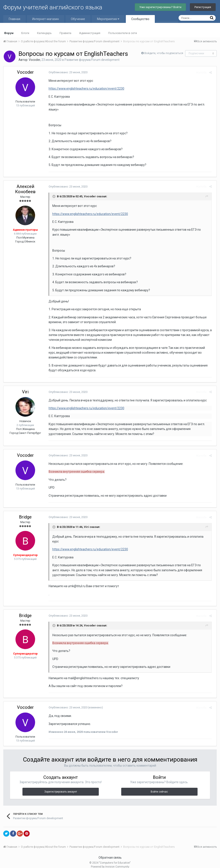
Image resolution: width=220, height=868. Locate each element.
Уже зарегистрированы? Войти (160, 7)
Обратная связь (110, 853)
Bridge (25, 517)
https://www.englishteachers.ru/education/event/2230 (85, 89)
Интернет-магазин (46, 19)
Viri (25, 392)
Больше (167, 25)
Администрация (90, 33)
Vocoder (34, 60)
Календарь (44, 33)
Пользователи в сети (123, 33)
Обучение (78, 19)
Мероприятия (108, 19)
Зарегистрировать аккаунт (61, 787)
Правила (65, 33)
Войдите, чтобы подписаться (164, 53)
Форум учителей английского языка (53, 7)
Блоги (25, 33)
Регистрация (203, 7)
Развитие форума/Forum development (92, 60)
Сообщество (140, 19)
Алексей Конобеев (25, 189)
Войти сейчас (159, 787)
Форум (9, 33)
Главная (14, 19)
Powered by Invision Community (110, 862)
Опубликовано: (67, 72)
